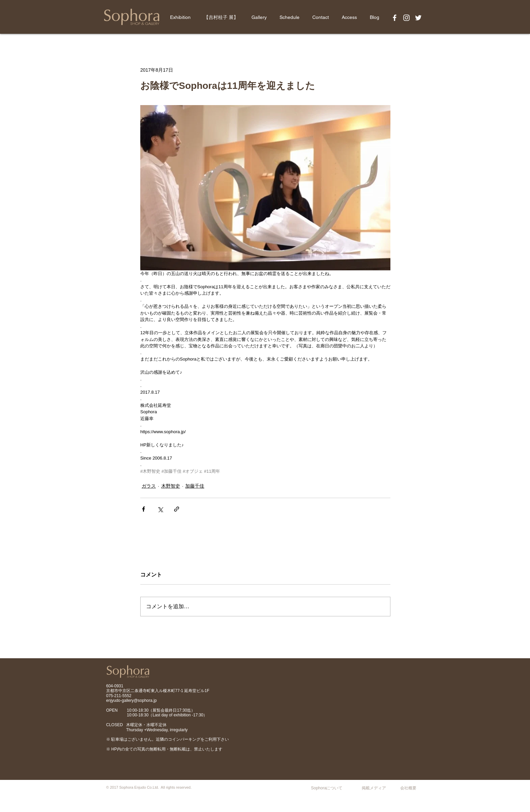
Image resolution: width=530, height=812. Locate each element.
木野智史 (171, 486)
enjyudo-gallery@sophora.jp (131, 700)
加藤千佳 (195, 486)
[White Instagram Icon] (406, 18)
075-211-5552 (119, 696)
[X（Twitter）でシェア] (160, 509)
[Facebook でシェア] (143, 509)
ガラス (149, 486)
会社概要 (408, 788)
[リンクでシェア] (177, 509)
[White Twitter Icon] (418, 18)
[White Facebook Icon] (395, 18)
